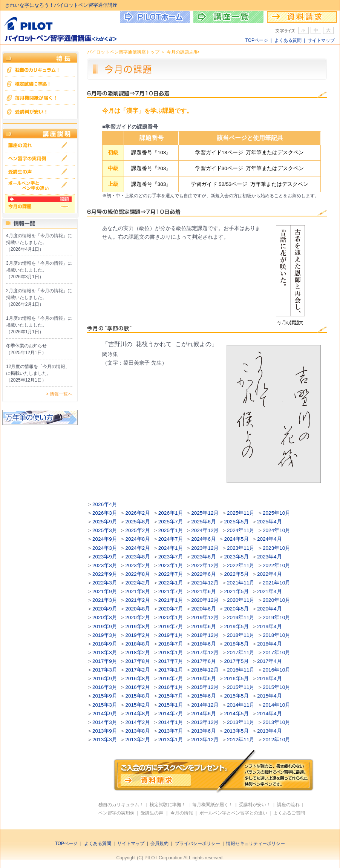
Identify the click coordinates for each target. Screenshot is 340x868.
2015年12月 (205, 687)
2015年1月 (171, 705)
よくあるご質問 (289, 813)
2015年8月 (138, 696)
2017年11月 (241, 653)
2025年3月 (105, 530)
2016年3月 (105, 687)
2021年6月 (204, 591)
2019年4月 (270, 626)
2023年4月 (270, 557)
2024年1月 (171, 548)
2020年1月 (171, 617)
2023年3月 (105, 565)
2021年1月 (171, 600)
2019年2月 (138, 635)
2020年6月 (204, 609)
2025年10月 (276, 513)
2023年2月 (138, 565)
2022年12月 (205, 565)
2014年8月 (138, 714)
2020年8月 (138, 609)
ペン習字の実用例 (116, 813)
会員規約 (159, 843)
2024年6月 (204, 539)
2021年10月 (276, 583)
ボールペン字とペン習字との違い (233, 813)
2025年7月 (171, 522)
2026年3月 (105, 513)
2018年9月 (105, 644)
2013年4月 (270, 731)
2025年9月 (105, 522)
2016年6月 (204, 679)
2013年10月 (276, 722)
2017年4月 (270, 661)
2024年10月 (276, 530)
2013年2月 (138, 740)
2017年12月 (205, 653)
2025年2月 (138, 530)
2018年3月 (105, 653)
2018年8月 (138, 644)
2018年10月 (276, 635)
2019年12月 (205, 617)
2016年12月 (205, 670)
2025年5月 (237, 522)
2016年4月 (270, 679)
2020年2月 (138, 617)
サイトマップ (321, 40)
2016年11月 (241, 670)
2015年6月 (204, 696)
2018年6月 (204, 644)
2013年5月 (237, 731)
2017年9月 (105, 661)
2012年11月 (241, 740)
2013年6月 (204, 731)
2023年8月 (138, 557)
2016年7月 (171, 679)
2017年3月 (105, 670)
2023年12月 (205, 548)
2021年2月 (138, 600)
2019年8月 (138, 626)
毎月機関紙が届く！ (213, 805)
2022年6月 (204, 574)
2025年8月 (138, 522)
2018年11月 (241, 635)
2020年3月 (105, 617)
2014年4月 (270, 714)
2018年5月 (237, 644)
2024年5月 (237, 539)
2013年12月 (205, 722)
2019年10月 (276, 617)
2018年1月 (171, 653)
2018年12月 (205, 635)
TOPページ (257, 40)
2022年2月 (138, 583)
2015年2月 (138, 705)
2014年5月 (237, 714)
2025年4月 (270, 522)
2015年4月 (270, 696)
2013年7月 (171, 731)
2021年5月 (237, 591)
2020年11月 (241, 600)
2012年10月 (276, 740)
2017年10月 (276, 653)
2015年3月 (105, 705)
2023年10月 (276, 548)
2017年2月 (138, 670)
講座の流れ (288, 805)
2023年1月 (171, 565)
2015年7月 (171, 696)
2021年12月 (205, 583)
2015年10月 (276, 687)
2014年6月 (204, 714)
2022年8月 (138, 574)
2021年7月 (171, 591)
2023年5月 (237, 557)
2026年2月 (138, 513)
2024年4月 (270, 539)
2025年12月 (205, 513)
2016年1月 (171, 687)
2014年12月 (205, 705)
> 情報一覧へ (59, 394)
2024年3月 (105, 548)
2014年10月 (276, 705)
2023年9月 (105, 557)
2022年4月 (270, 574)
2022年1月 (171, 583)
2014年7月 (171, 714)
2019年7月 (171, 626)
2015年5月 (237, 696)
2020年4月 (270, 609)
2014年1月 (171, 722)
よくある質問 (288, 40)
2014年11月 (241, 705)
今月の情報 (182, 813)
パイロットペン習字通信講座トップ (123, 52)
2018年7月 (171, 644)
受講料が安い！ (255, 805)
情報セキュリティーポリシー (256, 843)
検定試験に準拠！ (168, 805)
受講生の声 (152, 813)
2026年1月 (171, 513)
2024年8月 (138, 539)
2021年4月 (270, 591)
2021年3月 (105, 600)
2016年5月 (237, 679)
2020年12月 (205, 600)
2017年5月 (237, 661)
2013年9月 (105, 731)
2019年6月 (204, 626)
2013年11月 (241, 722)
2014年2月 (138, 722)
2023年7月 (171, 557)
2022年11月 (241, 565)
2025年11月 (241, 513)
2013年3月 (105, 740)
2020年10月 (276, 600)
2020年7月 (171, 609)
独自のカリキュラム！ (121, 805)
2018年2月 (138, 653)
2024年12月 (205, 530)
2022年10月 (276, 565)
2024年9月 (105, 539)
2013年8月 (138, 731)
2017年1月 (171, 670)
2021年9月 (105, 591)
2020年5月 (237, 609)
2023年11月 (241, 548)
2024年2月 (138, 548)
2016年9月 (105, 679)
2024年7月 (171, 539)
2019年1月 (171, 635)
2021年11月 (241, 583)
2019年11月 (241, 617)
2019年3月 (105, 635)
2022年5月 (237, 574)
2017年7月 (171, 661)
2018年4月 (270, 644)
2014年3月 (105, 722)
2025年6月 (204, 522)
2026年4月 (105, 504)
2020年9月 (105, 609)
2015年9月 (105, 696)
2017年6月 (204, 661)
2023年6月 (204, 557)
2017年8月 (138, 661)
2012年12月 (205, 740)
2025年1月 (171, 530)
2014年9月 (105, 714)
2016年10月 (276, 670)
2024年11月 (241, 530)
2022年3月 (105, 583)
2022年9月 (105, 574)
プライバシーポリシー (198, 843)
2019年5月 (237, 626)
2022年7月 (171, 574)
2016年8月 (138, 679)
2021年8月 (138, 591)
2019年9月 (105, 626)
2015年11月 (241, 687)
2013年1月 (171, 740)
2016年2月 (138, 687)
